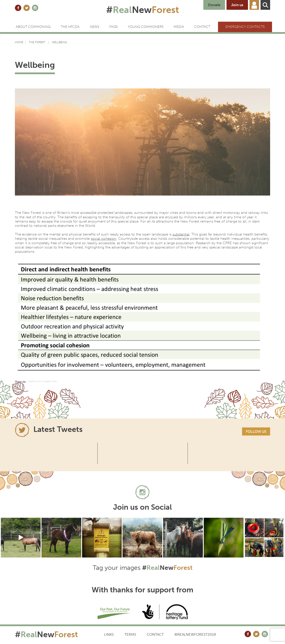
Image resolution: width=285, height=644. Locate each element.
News (94, 27)
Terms (130, 634)
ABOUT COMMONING (33, 27)
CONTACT (202, 27)
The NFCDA (70, 27)
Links (109, 634)
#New (143, 10)
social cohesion (104, 238)
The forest (38, 42)
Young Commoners (146, 27)
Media (179, 27)
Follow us (256, 431)
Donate (214, 5)
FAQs (113, 27)
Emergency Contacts (245, 27)
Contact (155, 634)
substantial (181, 234)
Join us (237, 5)
